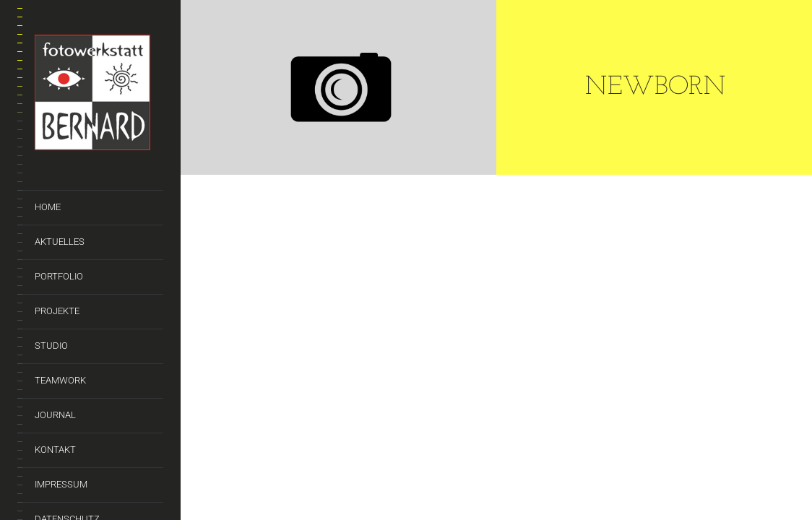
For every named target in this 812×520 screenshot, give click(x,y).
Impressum (61, 484)
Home (48, 207)
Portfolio (59, 276)
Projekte (57, 311)
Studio (51, 346)
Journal (55, 415)
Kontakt (55, 450)
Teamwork (60, 380)
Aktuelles (60, 242)
